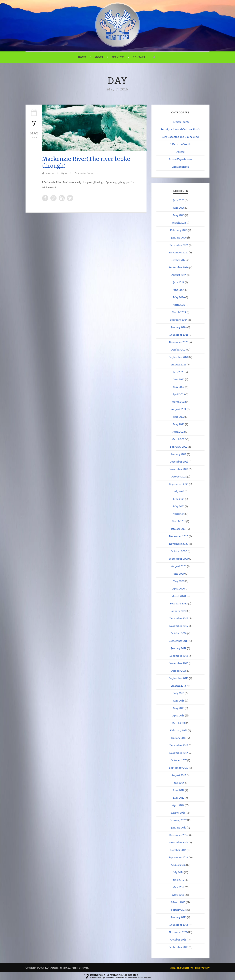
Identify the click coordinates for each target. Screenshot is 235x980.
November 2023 (179, 342)
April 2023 (179, 394)
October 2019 (179, 633)
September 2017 (179, 768)
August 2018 (179, 686)
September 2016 (178, 858)
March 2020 (179, 596)
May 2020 (179, 581)
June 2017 (179, 790)
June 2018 (179, 701)
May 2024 (179, 297)
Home (82, 57)
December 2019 (179, 619)
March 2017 (178, 813)
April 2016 (178, 895)
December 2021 (179, 462)
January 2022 (179, 454)
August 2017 (179, 775)
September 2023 (179, 357)
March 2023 (179, 402)
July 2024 (179, 282)
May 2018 (179, 708)
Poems (180, 152)
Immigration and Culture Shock (180, 129)
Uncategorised (180, 167)
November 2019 (179, 626)
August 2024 (179, 275)
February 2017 (178, 820)
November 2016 (179, 843)
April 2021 (179, 514)
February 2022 (179, 447)
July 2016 (178, 872)
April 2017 (178, 805)
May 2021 (179, 507)
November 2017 (179, 753)
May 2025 (179, 215)
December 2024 (179, 245)
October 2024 (179, 260)
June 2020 (179, 574)
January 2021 (179, 529)
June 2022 (179, 417)
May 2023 (179, 387)
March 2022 (179, 439)
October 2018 (179, 671)
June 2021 (179, 499)
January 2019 (179, 648)
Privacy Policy (202, 968)
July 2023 (179, 372)
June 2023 (179, 380)
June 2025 (179, 208)
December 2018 (179, 656)
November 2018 (179, 663)
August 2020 (179, 566)
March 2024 (179, 312)
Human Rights (180, 122)
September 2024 (179, 268)
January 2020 (179, 611)
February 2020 (179, 604)
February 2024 (179, 320)
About (99, 57)
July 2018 (179, 693)
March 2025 (179, 223)
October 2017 (179, 760)
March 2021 (179, 521)
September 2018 (179, 678)
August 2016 (178, 865)
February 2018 (179, 731)
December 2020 (179, 536)
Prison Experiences (180, 159)
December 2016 (179, 835)
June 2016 (178, 880)
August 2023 (179, 365)
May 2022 (179, 424)
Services (118, 57)
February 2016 (178, 910)
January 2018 (179, 738)
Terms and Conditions (182, 968)
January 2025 (179, 238)
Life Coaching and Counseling (180, 137)
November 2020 (179, 544)
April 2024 (179, 305)
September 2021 (179, 484)
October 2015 (178, 940)
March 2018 (179, 723)
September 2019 (179, 641)
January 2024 (179, 327)
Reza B (50, 174)
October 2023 (179, 350)
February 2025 (179, 230)
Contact (139, 57)
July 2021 (179, 492)
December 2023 (179, 335)
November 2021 (179, 469)
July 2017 (179, 783)
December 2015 (179, 925)
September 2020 (179, 559)
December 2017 (179, 745)
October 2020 (179, 551)
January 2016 (179, 917)
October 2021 (179, 477)
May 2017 (179, 798)
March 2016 (178, 902)
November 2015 (178, 932)
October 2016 (178, 850)
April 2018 (178, 716)
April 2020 (179, 589)
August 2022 (179, 409)
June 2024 (179, 290)
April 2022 (179, 432)
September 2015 (178, 947)
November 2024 (179, 253)
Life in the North (88, 174)
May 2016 (178, 887)
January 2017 (179, 828)
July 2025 (179, 200)
